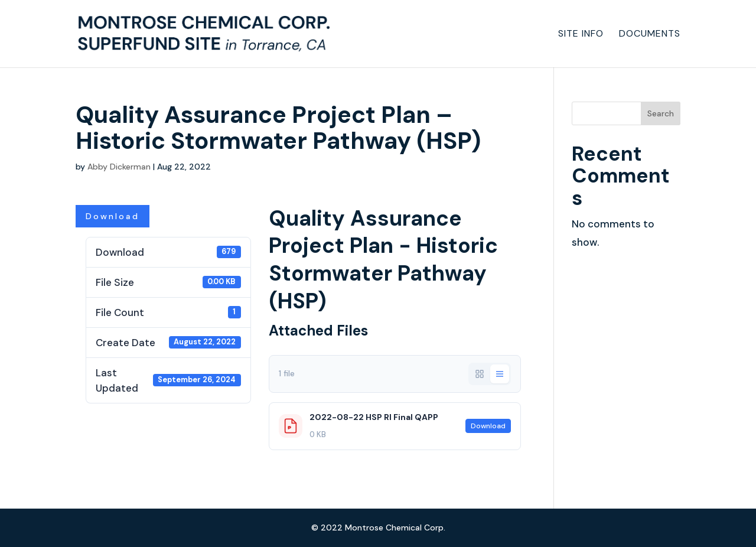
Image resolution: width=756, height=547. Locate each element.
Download (113, 216)
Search (661, 113)
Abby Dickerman (119, 167)
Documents (650, 35)
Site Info (581, 35)
